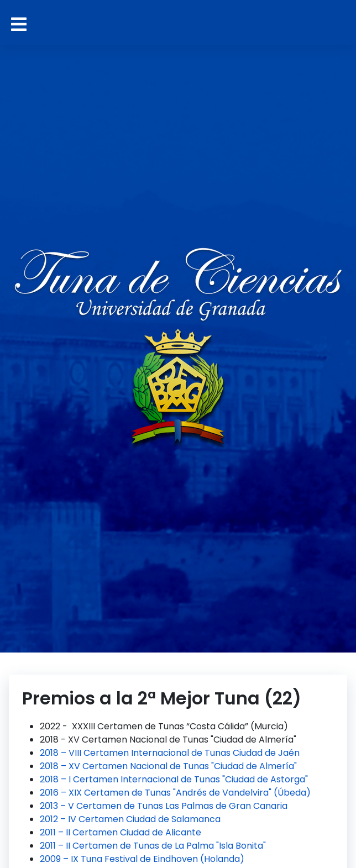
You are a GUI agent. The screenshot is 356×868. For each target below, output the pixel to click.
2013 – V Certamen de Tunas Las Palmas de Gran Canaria (164, 806)
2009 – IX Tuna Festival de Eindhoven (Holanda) (142, 859)
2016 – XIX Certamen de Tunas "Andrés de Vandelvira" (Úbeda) (175, 793)
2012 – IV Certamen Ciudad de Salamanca (130, 819)
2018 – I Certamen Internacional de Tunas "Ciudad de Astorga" (174, 779)
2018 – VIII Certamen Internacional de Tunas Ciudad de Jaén (170, 753)
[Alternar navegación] (19, 25)
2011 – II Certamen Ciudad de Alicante (121, 832)
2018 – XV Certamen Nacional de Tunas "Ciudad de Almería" (168, 766)
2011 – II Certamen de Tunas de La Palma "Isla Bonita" (153, 846)
